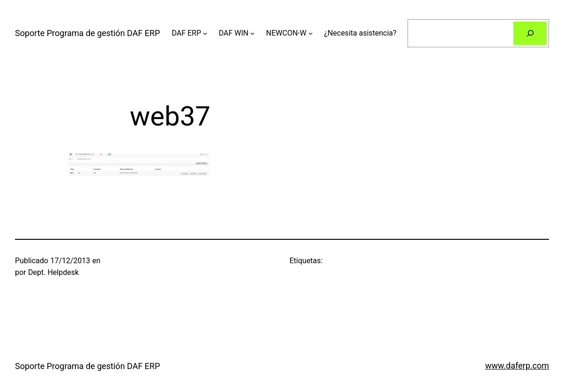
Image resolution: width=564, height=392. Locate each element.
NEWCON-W (286, 33)
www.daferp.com (517, 366)
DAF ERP (187, 33)
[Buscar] (530, 33)
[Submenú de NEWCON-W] (311, 33)
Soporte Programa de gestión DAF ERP (88, 33)
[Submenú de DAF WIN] (252, 33)
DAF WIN (234, 33)
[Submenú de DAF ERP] (205, 33)
